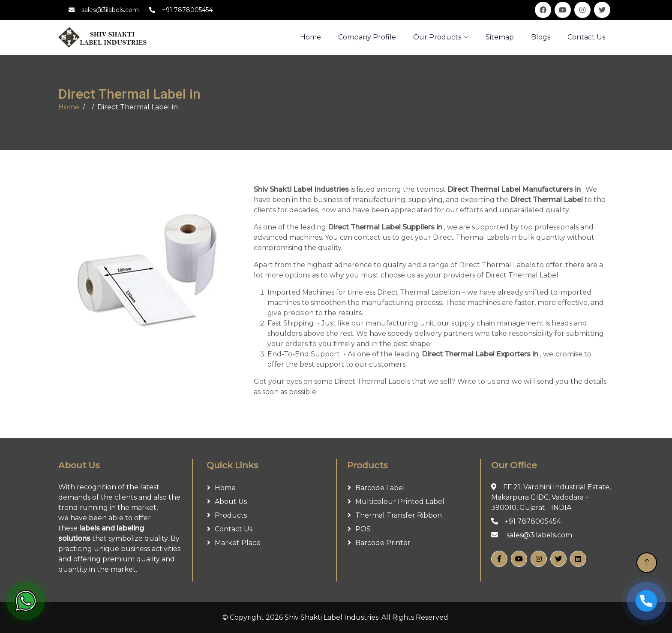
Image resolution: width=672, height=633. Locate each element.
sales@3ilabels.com (110, 10)
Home (69, 107)
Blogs (541, 37)
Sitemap (500, 37)
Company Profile (367, 37)
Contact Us (586, 37)
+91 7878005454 (187, 10)
